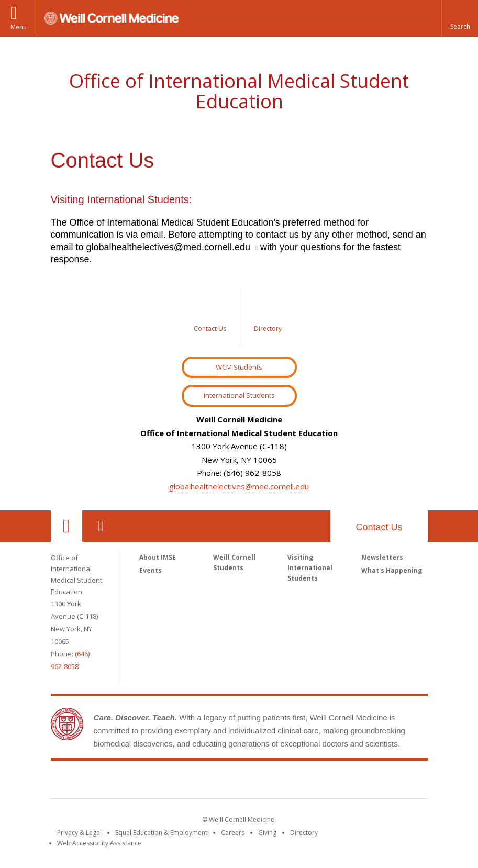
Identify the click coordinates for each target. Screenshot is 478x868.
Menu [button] (19, 27)
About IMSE (158, 557)
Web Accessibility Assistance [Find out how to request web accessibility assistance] (99, 843)
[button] (460, 18)
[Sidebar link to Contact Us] (210, 317)
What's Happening (392, 570)
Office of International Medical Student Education (239, 91)
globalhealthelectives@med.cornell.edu (239, 486)
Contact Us (379, 527)
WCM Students (239, 367)
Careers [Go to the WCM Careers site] (233, 833)
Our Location (66, 526)
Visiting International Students (310, 568)
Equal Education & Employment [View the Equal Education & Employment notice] (161, 833)
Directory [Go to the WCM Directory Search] (304, 833)
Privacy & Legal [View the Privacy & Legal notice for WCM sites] (79, 833)
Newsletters (382, 557)
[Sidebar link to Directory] (268, 317)
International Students (239, 395)
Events (151, 570)
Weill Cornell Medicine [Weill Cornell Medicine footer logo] (239, 782)
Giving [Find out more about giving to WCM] (267, 833)
